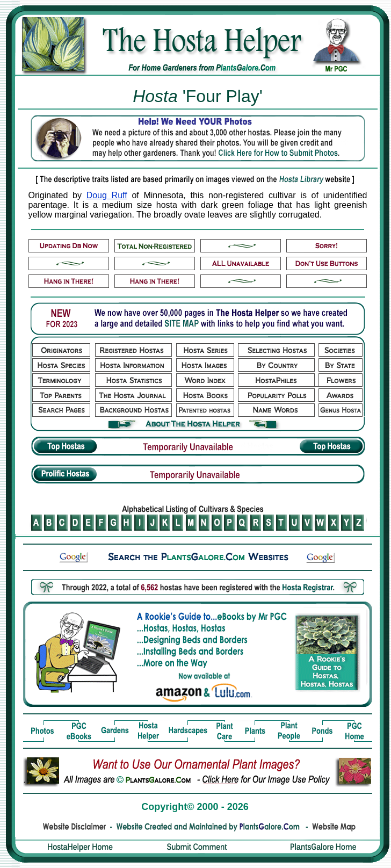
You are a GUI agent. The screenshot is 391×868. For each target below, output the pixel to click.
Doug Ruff (107, 195)
